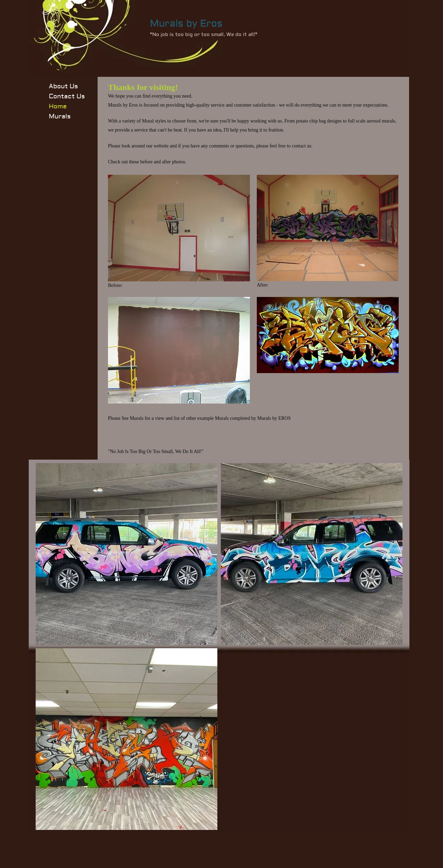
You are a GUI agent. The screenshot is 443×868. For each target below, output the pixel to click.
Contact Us (67, 96)
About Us (63, 86)
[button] (126, 554)
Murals (60, 116)
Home (58, 106)
